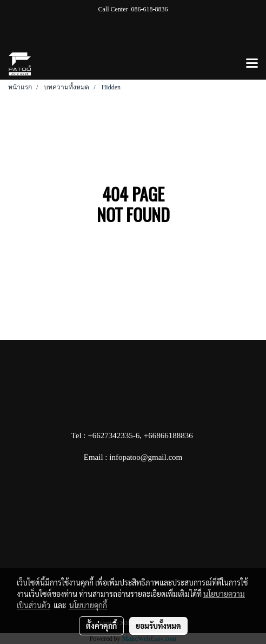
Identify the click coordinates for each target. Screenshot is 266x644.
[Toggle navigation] (252, 64)
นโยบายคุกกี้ (88, 605)
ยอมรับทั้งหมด (158, 626)
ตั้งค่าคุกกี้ (101, 626)
